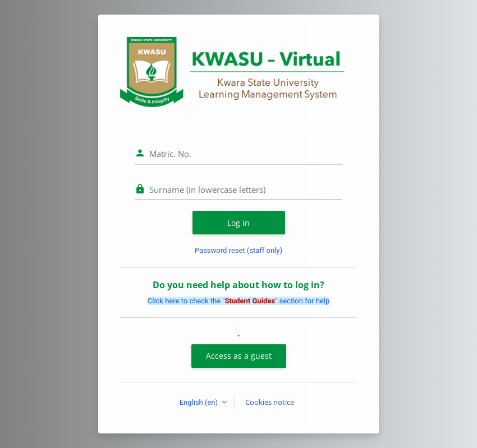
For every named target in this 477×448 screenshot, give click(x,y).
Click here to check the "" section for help (238, 301)
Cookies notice (270, 402)
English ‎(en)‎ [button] (200, 402)
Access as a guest (239, 356)
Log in (238, 223)
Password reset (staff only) (238, 250)
